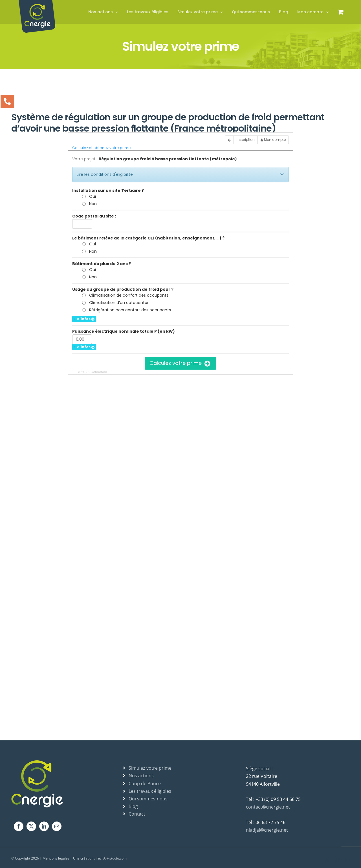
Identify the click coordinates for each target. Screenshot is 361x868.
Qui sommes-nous (148, 799)
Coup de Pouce (145, 783)
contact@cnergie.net (268, 807)
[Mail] (57, 826)
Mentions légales (56, 858)
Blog (133, 806)
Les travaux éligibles (150, 791)
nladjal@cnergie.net (267, 830)
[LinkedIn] (44, 826)
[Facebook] (19, 826)
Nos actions (141, 776)
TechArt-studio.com (111, 858)
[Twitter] (31, 826)
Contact (137, 814)
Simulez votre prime (150, 768)
